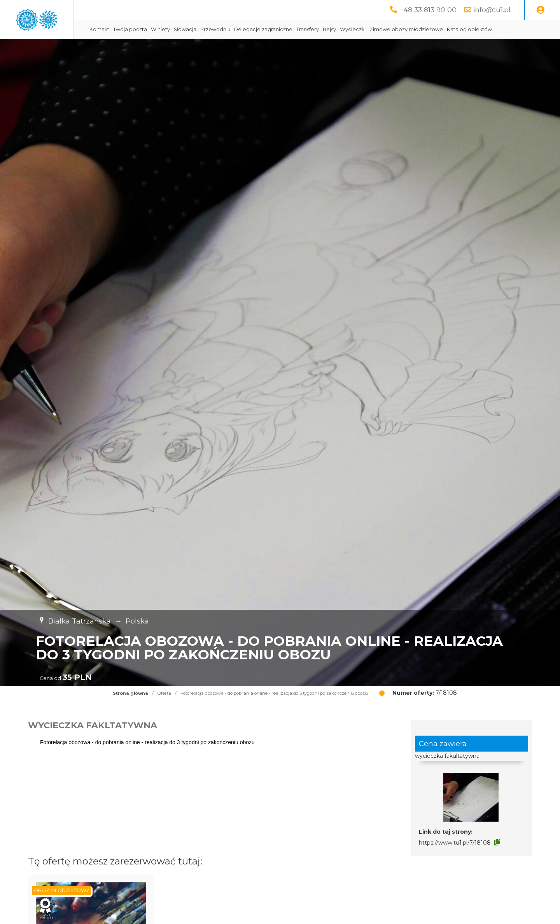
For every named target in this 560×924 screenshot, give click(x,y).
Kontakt (166, 29)
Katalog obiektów (178, 49)
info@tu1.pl (492, 10)
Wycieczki (419, 29)
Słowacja (252, 29)
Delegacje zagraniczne (330, 29)
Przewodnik (282, 29)
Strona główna (130, 713)
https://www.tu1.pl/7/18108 (455, 862)
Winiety (227, 29)
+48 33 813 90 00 (428, 10)
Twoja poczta (197, 29)
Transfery (374, 29)
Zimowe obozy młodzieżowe (473, 29)
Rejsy (396, 29)
